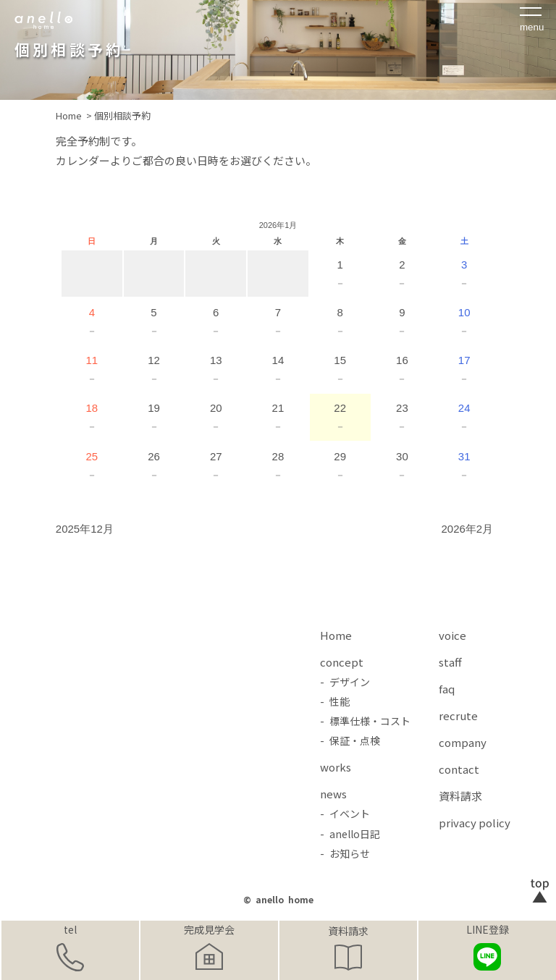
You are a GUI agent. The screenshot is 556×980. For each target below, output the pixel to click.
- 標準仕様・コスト (365, 721)
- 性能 (335, 701)
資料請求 (348, 931)
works (336, 767)
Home (336, 635)
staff (450, 662)
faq (447, 689)
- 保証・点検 (350, 740)
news (333, 794)
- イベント (345, 814)
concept (342, 662)
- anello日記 (350, 834)
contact (459, 769)
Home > (75, 115)
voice (452, 635)
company (463, 742)
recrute (458, 715)
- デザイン (345, 682)
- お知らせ (345, 853)
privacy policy (475, 823)
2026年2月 (467, 529)
